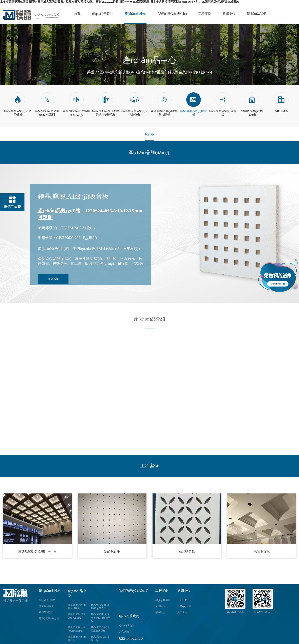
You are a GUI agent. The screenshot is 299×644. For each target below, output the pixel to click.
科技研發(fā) (46, 612)
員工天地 (182, 612)
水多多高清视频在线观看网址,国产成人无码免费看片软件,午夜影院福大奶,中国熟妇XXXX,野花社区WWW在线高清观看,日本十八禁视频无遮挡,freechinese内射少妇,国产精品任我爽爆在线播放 (119, 2)
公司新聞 (182, 600)
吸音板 (149, 134)
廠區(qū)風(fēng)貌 (49, 618)
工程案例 (205, 14)
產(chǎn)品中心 (135, 14)
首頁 (77, 14)
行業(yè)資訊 (184, 606)
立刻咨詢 (53, 279)
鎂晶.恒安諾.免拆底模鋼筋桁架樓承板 (101, 618)
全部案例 (160, 606)
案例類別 (160, 612)
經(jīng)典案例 (163, 600)
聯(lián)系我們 (257, 14)
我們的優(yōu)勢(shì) (172, 14)
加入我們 (124, 632)
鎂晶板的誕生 (46, 606)
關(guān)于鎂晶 (102, 14)
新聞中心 (229, 14)
